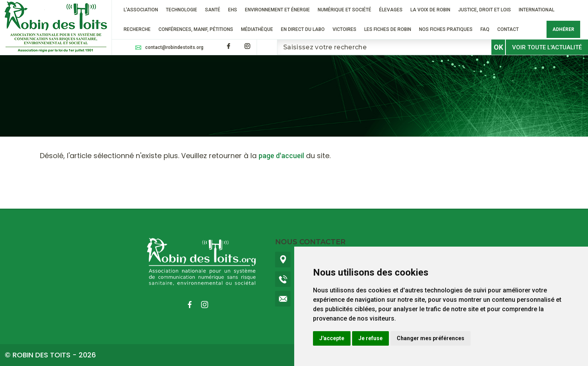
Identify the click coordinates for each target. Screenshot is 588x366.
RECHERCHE (137, 29)
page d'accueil (281, 156)
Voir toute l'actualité (547, 47)
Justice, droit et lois (485, 10)
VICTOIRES (344, 29)
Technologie (182, 10)
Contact (508, 29)
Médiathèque (257, 29)
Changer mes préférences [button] (431, 338)
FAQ (485, 29)
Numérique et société (344, 10)
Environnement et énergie (277, 10)
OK (498, 47)
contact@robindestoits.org (174, 47)
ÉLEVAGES (391, 10)
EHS (233, 10)
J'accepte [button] (332, 338)
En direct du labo (303, 29)
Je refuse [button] (370, 338)
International (537, 10)
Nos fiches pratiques (446, 29)
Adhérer (563, 29)
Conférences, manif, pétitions (196, 29)
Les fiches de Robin (388, 29)
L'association (141, 10)
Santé (213, 10)
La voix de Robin (430, 10)
